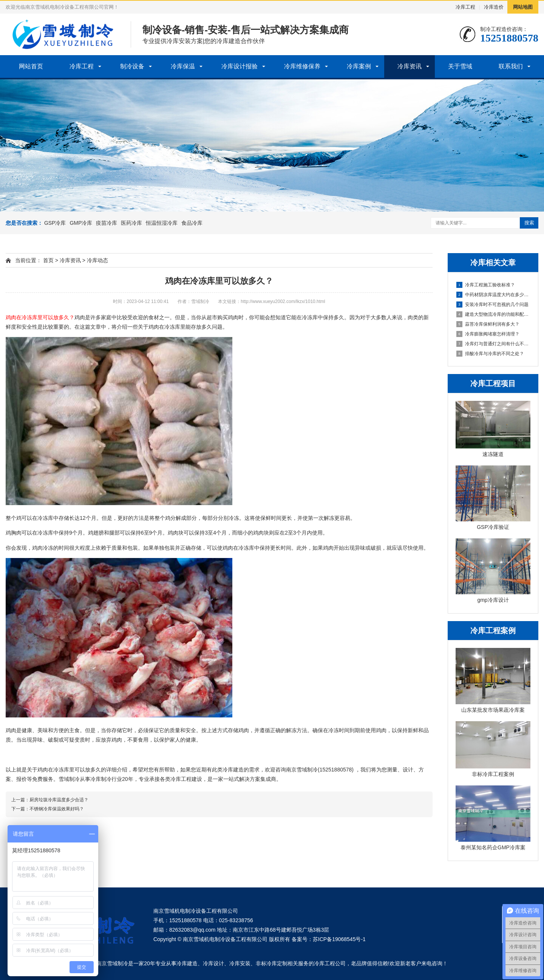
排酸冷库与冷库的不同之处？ (490, 354)
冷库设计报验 (240, 66)
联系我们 (511, 66)
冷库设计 (213, 963)
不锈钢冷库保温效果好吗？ (57, 809)
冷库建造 (187, 963)
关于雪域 (460, 66)
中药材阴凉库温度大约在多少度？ (493, 295)
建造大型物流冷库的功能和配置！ (493, 314)
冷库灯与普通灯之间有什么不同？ (493, 344)
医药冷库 (131, 223)
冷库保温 (183, 66)
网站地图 (523, 7)
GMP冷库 (81, 223)
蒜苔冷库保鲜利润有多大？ (488, 324)
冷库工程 (465, 7)
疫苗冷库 (107, 223)
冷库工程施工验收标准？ (486, 285)
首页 (48, 260)
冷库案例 (359, 66)
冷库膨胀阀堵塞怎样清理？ (488, 334)
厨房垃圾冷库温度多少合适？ (59, 800)
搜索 (529, 223)
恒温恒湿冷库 (162, 223)
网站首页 (31, 66)
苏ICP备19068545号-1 (339, 939)
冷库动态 (97, 260)
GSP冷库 (55, 223)
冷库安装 (240, 963)
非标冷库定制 (272, 963)
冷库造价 (494, 7)
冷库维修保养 (302, 66)
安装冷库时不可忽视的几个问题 (492, 305)
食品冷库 (192, 223)
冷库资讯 (410, 66)
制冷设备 (132, 66)
